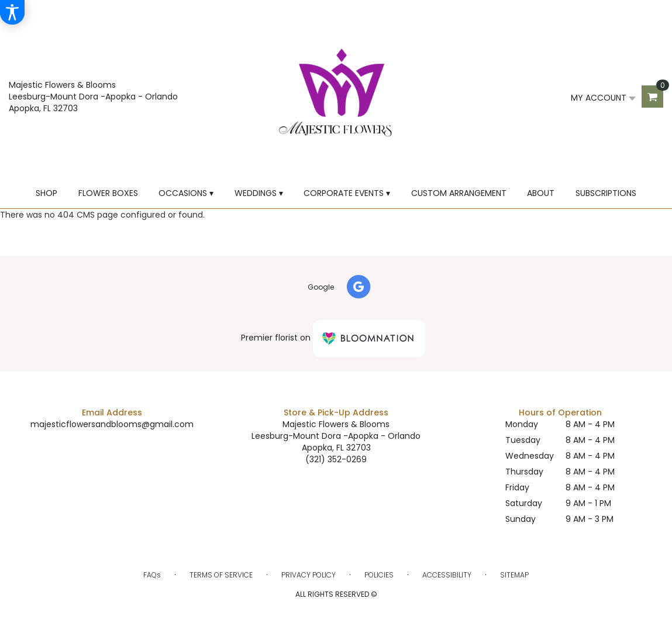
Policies (379, 575)
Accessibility (447, 575)
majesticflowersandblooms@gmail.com (112, 424)
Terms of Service (221, 575)
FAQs (152, 575)
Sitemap (514, 575)
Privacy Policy (309, 575)
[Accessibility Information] (12, 12)
